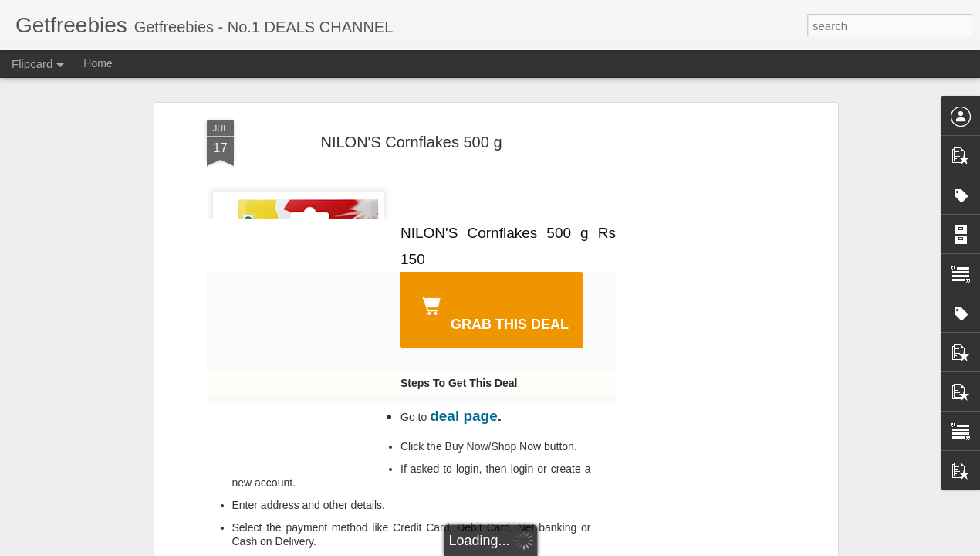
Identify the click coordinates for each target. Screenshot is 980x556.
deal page (464, 416)
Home (98, 63)
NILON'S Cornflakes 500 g (411, 142)
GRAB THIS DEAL (492, 311)
